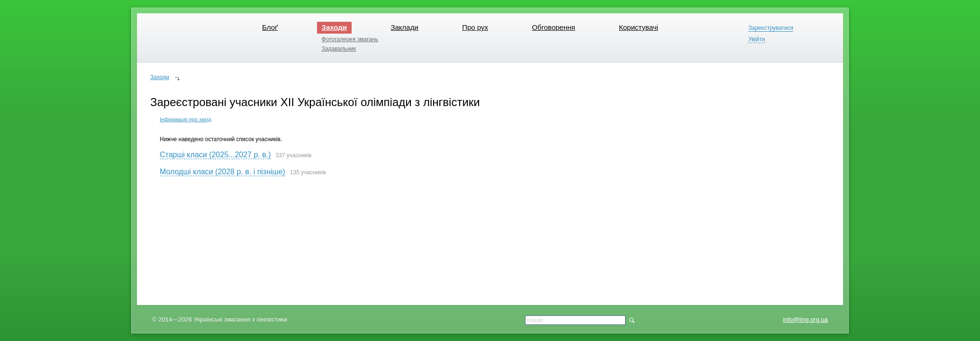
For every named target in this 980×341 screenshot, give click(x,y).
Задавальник (339, 49)
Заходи (334, 27)
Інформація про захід (186, 119)
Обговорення (553, 27)
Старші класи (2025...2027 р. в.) (215, 155)
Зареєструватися (771, 28)
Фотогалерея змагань (350, 39)
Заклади (404, 27)
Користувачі (639, 27)
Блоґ (270, 27)
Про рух (475, 27)
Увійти (757, 40)
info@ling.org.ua (805, 319)
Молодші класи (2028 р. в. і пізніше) (222, 172)
